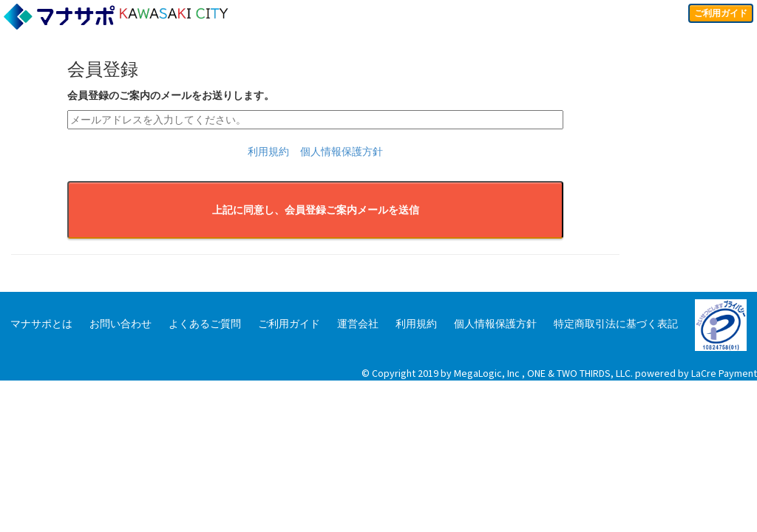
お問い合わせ (120, 324)
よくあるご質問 (205, 324)
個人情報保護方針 (342, 151)
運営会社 (358, 324)
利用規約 (268, 151)
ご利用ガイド (716, 15)
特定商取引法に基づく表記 (616, 324)
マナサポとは (41, 324)
